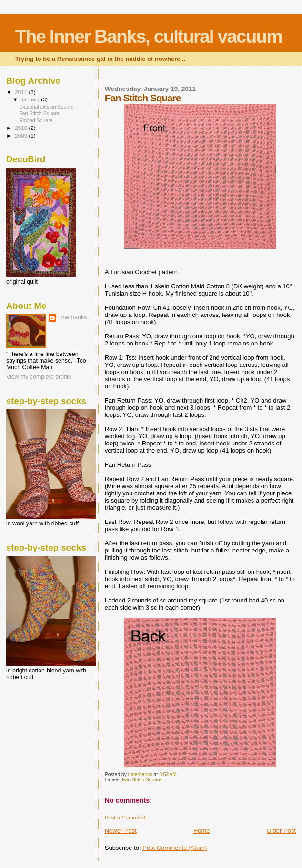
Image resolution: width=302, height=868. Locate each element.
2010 (22, 128)
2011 (22, 92)
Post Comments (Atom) (175, 848)
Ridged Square (36, 120)
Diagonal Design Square (46, 107)
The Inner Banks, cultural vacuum (149, 36)
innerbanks (72, 317)
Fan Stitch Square (142, 780)
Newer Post (121, 831)
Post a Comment (125, 818)
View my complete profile (39, 377)
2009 (22, 135)
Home (202, 831)
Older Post (281, 831)
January (31, 99)
